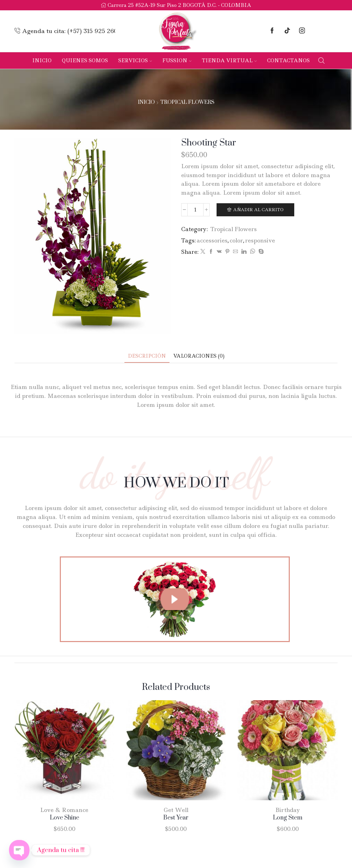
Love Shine (64, 818)
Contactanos (288, 61)
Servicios (135, 61)
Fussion (177, 61)
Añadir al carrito (258, 210)
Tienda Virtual (229, 61)
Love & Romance (64, 810)
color (236, 240)
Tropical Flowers (187, 102)
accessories (212, 240)
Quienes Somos (85, 61)
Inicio (42, 61)
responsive (260, 240)
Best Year (176, 818)
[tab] (147, 356)
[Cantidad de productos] (195, 210)
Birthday (288, 810)
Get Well (176, 810)
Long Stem (288, 818)
